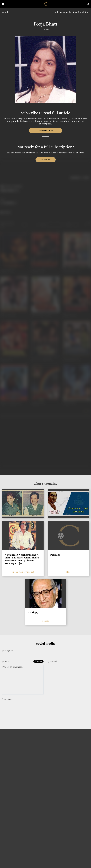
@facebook (52, 661)
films (68, 572)
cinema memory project (23, 572)
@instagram (7, 650)
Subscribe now (45, 131)
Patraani (55, 555)
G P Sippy (33, 613)
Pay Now (46, 160)
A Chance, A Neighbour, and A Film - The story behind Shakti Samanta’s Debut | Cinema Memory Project (22, 559)
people (5, 12)
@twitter (6, 661)
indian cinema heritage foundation (72, 12)
